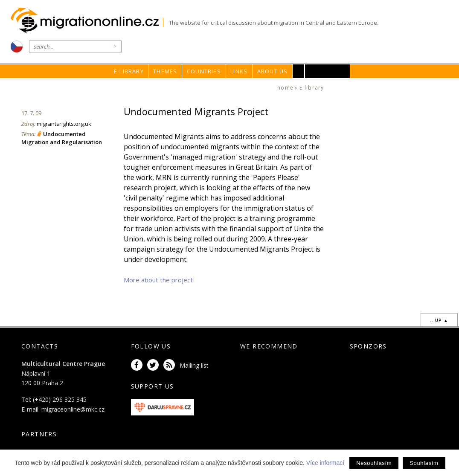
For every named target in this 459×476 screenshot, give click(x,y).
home (285, 88)
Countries (204, 71)
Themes (165, 71)
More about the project (158, 280)
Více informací (325, 463)
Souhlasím (424, 463)
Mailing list (194, 365)
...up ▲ (439, 320)
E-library (129, 71)
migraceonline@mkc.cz (73, 409)
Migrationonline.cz (87, 21)
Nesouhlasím (374, 463)
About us (273, 71)
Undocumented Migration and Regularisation (62, 138)
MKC (327, 71)
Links (239, 71)
